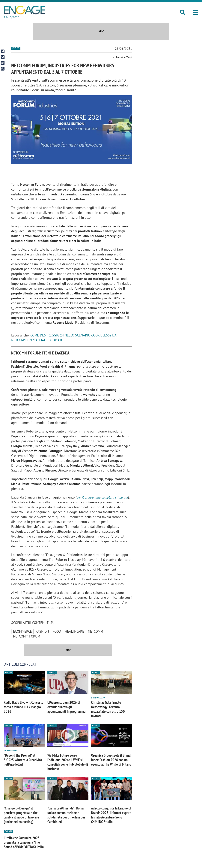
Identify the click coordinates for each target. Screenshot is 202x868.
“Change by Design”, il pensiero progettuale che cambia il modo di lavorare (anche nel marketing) (21, 815)
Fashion (42, 631)
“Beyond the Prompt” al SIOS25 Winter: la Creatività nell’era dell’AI (23, 760)
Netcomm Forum (27, 636)
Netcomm (95, 631)
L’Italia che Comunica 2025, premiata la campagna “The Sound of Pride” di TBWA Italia (24, 842)
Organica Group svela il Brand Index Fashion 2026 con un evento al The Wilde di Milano (111, 760)
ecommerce (22, 631)
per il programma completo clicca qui (102, 497)
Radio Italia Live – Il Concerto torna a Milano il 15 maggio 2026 (24, 707)
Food (57, 631)
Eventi (16, 48)
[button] (196, 12)
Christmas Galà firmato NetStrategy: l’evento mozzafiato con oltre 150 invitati (108, 709)
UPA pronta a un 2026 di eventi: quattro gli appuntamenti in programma (66, 707)
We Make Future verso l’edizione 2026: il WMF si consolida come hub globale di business (68, 762)
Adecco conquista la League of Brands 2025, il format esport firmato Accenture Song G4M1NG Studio (111, 815)
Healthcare (74, 631)
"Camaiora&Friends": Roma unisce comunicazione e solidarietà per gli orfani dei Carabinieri (66, 815)
